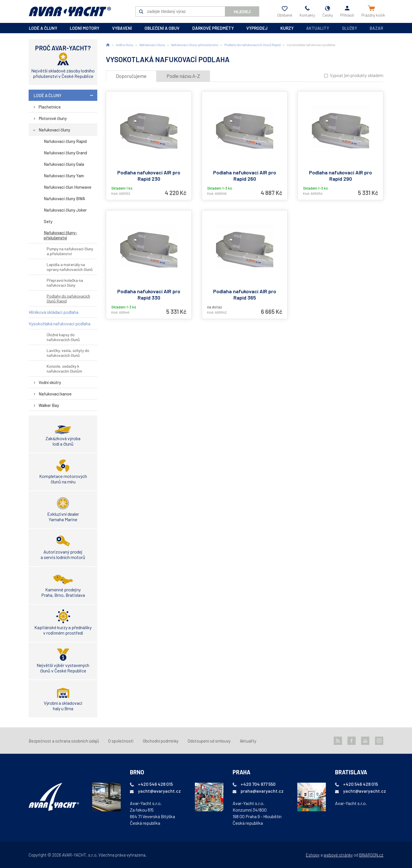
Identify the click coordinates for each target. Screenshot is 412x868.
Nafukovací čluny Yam (64, 176)
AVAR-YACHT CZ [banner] (70, 11)
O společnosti (121, 741)
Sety (48, 221)
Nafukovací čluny (54, 130)
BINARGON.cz (371, 855)
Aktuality (318, 28)
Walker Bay (49, 405)
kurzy (287, 28)
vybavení (122, 28)
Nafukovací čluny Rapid (65, 141)
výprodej (257, 28)
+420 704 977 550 (258, 784)
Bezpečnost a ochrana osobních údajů (64, 741)
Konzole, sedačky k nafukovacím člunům (64, 369)
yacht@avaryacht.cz (159, 791)
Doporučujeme (131, 76)
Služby (349, 28)
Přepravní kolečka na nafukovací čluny (65, 283)
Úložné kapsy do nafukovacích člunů (63, 337)
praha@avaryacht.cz (262, 791)
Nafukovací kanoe (55, 394)
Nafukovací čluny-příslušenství (61, 235)
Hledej (242, 12)
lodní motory (85, 28)
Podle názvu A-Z (183, 76)
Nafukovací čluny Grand (65, 153)
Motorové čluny (53, 118)
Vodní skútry (50, 382)
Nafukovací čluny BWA (64, 198)
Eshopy (313, 855)
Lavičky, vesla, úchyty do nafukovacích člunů (68, 353)
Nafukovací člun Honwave (68, 187)
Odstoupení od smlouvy (209, 741)
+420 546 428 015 (155, 784)
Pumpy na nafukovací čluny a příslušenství (70, 251)
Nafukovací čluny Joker (65, 210)
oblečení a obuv (162, 28)
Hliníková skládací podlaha (54, 312)
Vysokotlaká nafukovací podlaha (60, 323)
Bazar (376, 28)
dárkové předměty (213, 28)
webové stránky (338, 855)
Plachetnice (50, 107)
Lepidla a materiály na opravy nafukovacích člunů (70, 267)
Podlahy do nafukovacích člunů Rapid (68, 298)
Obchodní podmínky (161, 741)
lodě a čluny (43, 28)
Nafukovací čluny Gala (64, 164)
